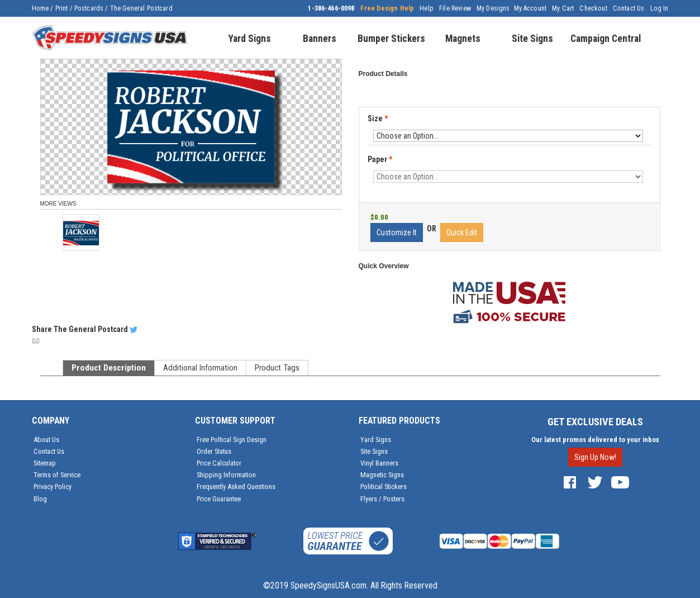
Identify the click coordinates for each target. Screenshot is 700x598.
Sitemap (45, 463)
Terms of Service (57, 475)
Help (427, 8)
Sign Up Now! (595, 457)
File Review (455, 8)
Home (41, 8)
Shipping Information (226, 475)
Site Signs (374, 451)
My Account (530, 8)
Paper (381, 160)
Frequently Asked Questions (236, 487)
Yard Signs (376, 440)
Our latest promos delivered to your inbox (595, 440)
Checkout (593, 8)
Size (378, 118)
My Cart (563, 8)
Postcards (89, 8)
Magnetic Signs (382, 475)
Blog (40, 499)
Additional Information (200, 368)
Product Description (109, 368)
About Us (46, 440)
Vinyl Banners (379, 463)
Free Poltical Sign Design (232, 440)
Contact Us (629, 8)
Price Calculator (219, 463)
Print (62, 8)
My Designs (493, 8)
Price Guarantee (219, 499)
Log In (659, 8)
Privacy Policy (53, 487)
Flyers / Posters (382, 499)
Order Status (214, 451)
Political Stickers (384, 487)
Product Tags (277, 368)
